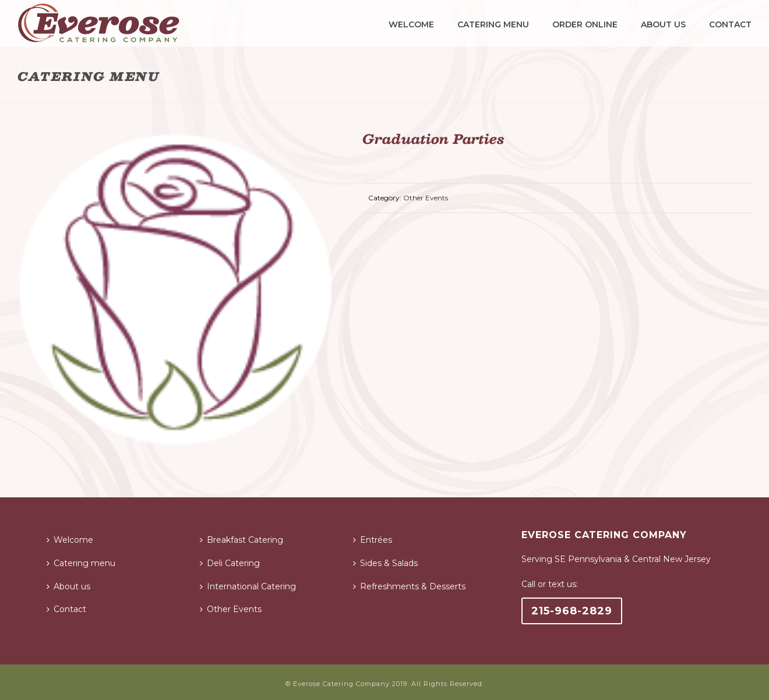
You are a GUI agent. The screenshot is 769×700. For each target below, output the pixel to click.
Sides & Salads (385, 563)
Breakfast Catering (241, 540)
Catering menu (493, 24)
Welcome (411, 24)
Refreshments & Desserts (409, 586)
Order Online (585, 24)
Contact (730, 24)
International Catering (248, 586)
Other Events (426, 198)
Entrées (373, 540)
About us (663, 24)
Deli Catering (230, 563)
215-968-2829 (572, 611)
